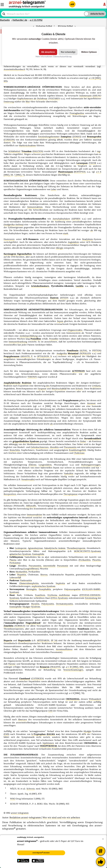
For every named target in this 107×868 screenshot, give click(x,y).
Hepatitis (22, 575)
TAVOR (93, 163)
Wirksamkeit (95, 699)
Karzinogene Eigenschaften (18, 254)
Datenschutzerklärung (62, 57)
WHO (13, 799)
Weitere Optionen (89, 52)
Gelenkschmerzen (40, 447)
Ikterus (44, 575)
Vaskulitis (69, 473)
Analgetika (62, 353)
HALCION (38, 151)
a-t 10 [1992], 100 (74, 667)
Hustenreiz (9, 239)
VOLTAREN (55, 99)
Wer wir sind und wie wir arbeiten (61, 817)
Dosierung (9, 102)
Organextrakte (75, 330)
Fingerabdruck (33, 623)
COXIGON (9, 140)
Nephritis (60, 583)
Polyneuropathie (72, 589)
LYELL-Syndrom (59, 598)
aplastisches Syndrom (20, 554)
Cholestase (79, 453)
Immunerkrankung (18, 342)
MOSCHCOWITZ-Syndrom (87, 551)
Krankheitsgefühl (77, 450)
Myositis (35, 604)
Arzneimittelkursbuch (14, 69)
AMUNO (97, 96)
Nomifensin (73, 351)
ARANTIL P (27, 356)
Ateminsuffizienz (64, 649)
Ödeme (33, 465)
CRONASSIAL (73, 699)
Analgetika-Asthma (14, 225)
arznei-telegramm (20, 813)
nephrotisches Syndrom (44, 586)
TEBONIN (32, 377)
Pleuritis (96, 560)
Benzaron (45, 667)
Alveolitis (54, 447)
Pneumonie (63, 566)
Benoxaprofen (94, 137)
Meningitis (31, 589)
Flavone (12, 664)
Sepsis (60, 321)
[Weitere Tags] (101, 851)
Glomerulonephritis (29, 583)
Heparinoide (24, 640)
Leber (54, 189)
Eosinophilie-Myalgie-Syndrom (25, 607)
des (48, 386)
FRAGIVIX (56, 667)
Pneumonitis (70, 447)
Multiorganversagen (91, 465)
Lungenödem (45, 465)
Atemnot (91, 403)
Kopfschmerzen (25, 99)
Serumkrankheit (93, 438)
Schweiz (31, 789)
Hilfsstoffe (31, 506)
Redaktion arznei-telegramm (25, 817)
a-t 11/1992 (36, 20)
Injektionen (48, 743)
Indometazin (85, 96)
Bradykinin (88, 239)
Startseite (5, 20)
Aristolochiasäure (40, 286)
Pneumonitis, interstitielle (42, 566)
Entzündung (91, 598)
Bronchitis (15, 450)
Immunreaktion (35, 207)
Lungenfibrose (31, 569)
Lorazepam (82, 163)
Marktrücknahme (27, 145)
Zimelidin (9, 626)
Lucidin (80, 286)
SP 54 (54, 640)
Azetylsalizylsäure (61, 219)
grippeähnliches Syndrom (26, 441)
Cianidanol (25, 679)
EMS (6, 734)
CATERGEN (38, 679)
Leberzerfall (15, 578)
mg (99, 151)
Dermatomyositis (64, 604)
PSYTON (96, 351)
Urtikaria (96, 386)
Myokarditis (21, 572)
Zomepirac (66, 137)
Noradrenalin (28, 479)
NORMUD (20, 626)
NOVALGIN (86, 353)
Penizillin (54, 339)
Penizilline (36, 339)
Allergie (60, 248)
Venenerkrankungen (73, 670)
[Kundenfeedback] (101, 862)
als (35, 99)
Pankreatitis (26, 580)
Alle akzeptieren (48, 52)
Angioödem (73, 242)
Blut (28, 102)
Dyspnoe (42, 389)
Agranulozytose (35, 548)
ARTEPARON (43, 640)
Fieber (83, 441)
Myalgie (87, 731)
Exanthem (40, 595)
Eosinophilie (38, 554)
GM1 (50, 711)
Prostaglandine (77, 113)
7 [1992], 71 (19, 175)
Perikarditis (85, 560)
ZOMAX (77, 137)
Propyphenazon (12, 356)
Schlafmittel (14, 151)
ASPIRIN (76, 219)
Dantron (54, 298)
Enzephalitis (45, 589)
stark (66, 233)
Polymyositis (48, 604)
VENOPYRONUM (48, 746)
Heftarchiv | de (20, 20)
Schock (79, 389)
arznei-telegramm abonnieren (41, 853)
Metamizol (73, 353)
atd (72, 4)
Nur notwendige (68, 52)
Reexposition (10, 494)
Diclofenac (42, 99)
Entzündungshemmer (49, 137)
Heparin (8, 640)
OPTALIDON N (44, 356)
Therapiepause (70, 494)
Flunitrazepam (66, 172)
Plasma (13, 560)
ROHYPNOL (80, 172)
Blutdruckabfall (59, 389)
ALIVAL (84, 351)
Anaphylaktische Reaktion (17, 383)
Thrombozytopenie (76, 548)
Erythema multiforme (59, 595)
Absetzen (22, 719)
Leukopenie (21, 548)
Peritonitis (15, 563)
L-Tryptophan (39, 734)
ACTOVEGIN (78, 371)
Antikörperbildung (29, 336)
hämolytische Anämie (55, 548)
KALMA (51, 734)
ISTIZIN (65, 298)
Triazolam (26, 151)
